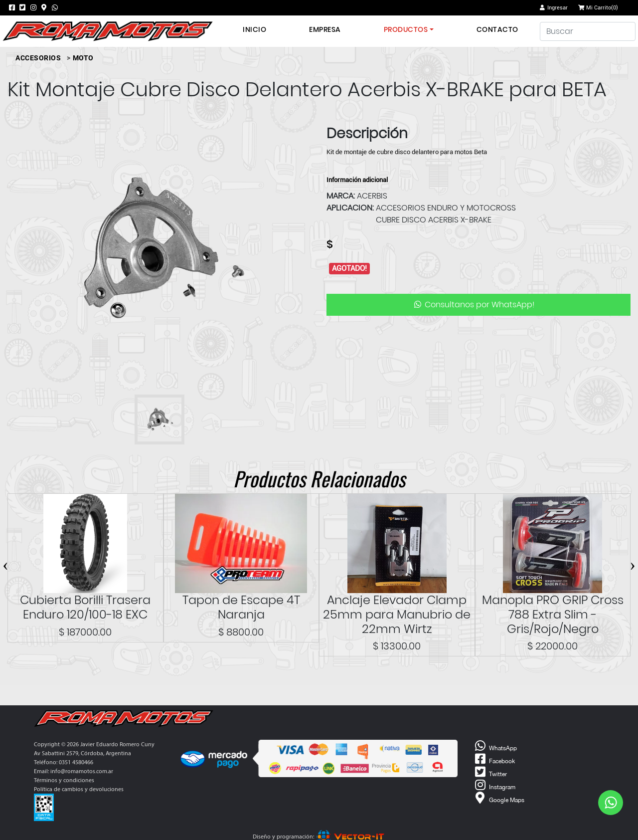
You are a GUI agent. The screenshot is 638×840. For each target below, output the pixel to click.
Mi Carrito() (598, 8)
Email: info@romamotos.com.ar (74, 772)
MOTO (83, 58)
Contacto (497, 29)
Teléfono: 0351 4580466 (64, 763)
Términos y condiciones (64, 781)
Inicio (254, 29)
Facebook (494, 759)
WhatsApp (495, 746)
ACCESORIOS (38, 58)
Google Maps (498, 798)
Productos (406, 29)
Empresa (325, 29)
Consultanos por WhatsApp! (474, 305)
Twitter (490, 772)
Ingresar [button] (553, 8)
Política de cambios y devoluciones (79, 790)
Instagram (494, 785)
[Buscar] (588, 31)
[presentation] (5, 564)
